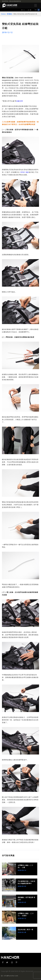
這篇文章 (20, 101)
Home (3, 14)
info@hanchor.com (10, 976)
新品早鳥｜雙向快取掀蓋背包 (12, 1)
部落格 (9, 14)
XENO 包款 (24, 172)
